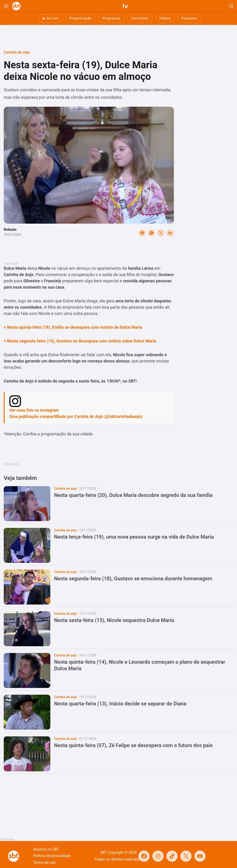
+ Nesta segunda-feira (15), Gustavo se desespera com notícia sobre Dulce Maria (80, 341)
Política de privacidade (52, 856)
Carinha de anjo (17, 52)
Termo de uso (44, 863)
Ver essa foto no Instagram (34, 410)
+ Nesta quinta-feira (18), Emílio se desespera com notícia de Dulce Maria (73, 327)
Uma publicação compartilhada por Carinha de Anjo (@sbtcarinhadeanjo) (76, 416)
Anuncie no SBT (46, 849)
